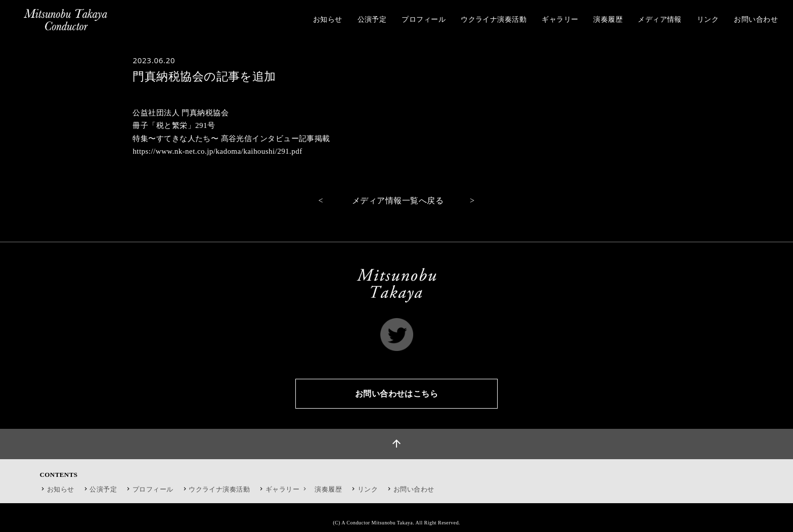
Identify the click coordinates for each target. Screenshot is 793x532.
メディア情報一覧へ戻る (398, 201)
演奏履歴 (328, 489)
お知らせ (61, 489)
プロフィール (153, 489)
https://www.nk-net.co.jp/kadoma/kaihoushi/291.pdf (217, 151)
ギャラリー (287, 489)
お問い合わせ (414, 489)
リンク (368, 489)
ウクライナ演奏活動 (219, 489)
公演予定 (103, 489)
